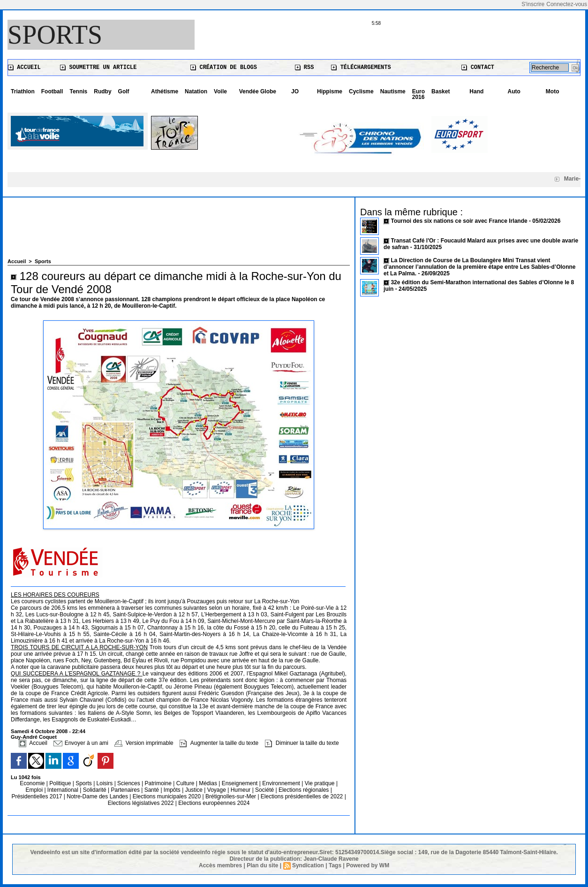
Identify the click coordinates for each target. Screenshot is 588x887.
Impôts (172, 790)
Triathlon (23, 91)
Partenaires (126, 790)
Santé (153, 790)
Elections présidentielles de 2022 (302, 796)
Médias (209, 783)
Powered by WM (368, 865)
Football (52, 91)
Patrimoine (159, 783)
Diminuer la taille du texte (302, 743)
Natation (196, 91)
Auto (514, 91)
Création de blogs (224, 68)
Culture (186, 783)
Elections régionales (305, 790)
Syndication (308, 865)
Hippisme (330, 91)
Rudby (102, 91)
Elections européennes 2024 (214, 803)
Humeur (241, 790)
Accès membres (220, 865)
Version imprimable (144, 743)
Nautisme (393, 91)
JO (295, 91)
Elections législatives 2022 (141, 803)
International (64, 790)
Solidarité (95, 790)
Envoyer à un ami (81, 743)
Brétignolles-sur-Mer (231, 796)
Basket (441, 91)
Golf (124, 91)
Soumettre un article (98, 68)
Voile (220, 91)
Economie (33, 783)
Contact (478, 68)
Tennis (78, 91)
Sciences (129, 783)
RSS (305, 68)
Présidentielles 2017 (37, 796)
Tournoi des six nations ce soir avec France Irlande (460, 221)
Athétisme (165, 91)
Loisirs (106, 783)
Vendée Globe (258, 91)
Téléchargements (361, 68)
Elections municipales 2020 (167, 796)
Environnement (281, 783)
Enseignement (241, 783)
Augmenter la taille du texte (219, 743)
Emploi (35, 790)
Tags (335, 865)
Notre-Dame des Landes (98, 796)
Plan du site (262, 865)
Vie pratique (320, 783)
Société (264, 790)
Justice (195, 790)
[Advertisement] (179, 233)
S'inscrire (533, 4)
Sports (55, 35)
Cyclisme (361, 91)
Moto (553, 91)
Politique (61, 783)
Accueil (24, 68)
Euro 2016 (418, 94)
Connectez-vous (567, 4)
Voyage (217, 790)
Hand (476, 91)
